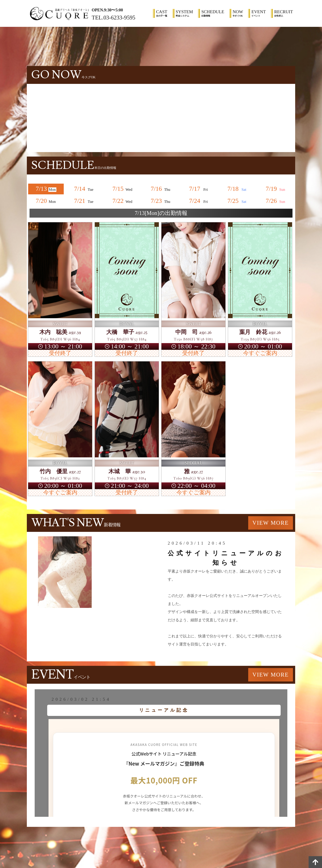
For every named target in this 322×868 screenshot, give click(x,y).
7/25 (238, 201)
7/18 (238, 189)
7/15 (123, 189)
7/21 (84, 201)
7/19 (276, 189)
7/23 (161, 201)
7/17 (199, 189)
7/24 (199, 201)
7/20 (46, 201)
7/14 (84, 189)
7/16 (161, 189)
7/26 (276, 201)
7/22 (123, 201)
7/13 (46, 189)
